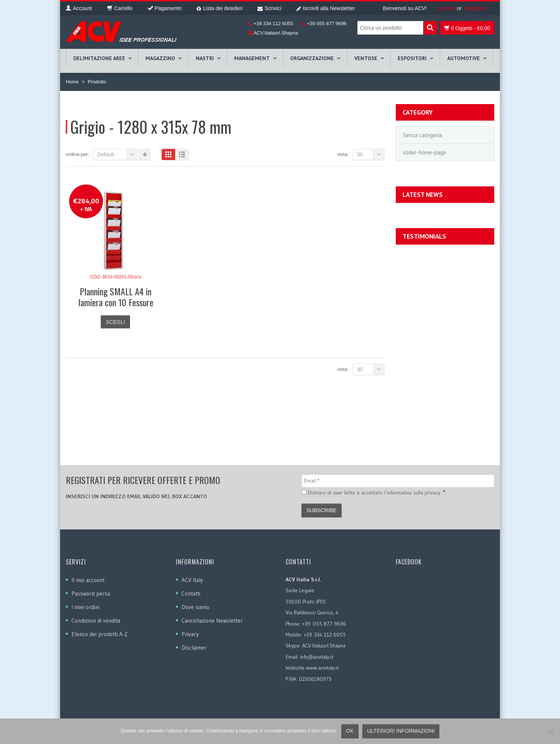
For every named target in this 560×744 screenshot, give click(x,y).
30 (371, 154)
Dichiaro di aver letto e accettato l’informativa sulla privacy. (373, 492)
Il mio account (88, 580)
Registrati (475, 8)
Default (118, 154)
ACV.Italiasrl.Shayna (275, 33)
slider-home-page (425, 152)
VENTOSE (366, 58)
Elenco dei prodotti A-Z (100, 634)
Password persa (91, 594)
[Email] (398, 481)
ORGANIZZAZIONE (312, 58)
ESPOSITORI (412, 58)
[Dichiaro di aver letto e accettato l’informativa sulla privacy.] (304, 492)
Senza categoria (422, 135)
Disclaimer (194, 648)
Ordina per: (77, 154)
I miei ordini (85, 607)
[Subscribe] (322, 511)
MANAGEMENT (252, 58)
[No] (551, 731)
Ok (350, 731)
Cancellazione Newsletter (212, 621)
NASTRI (205, 58)
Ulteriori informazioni (401, 731)
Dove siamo (195, 607)
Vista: (343, 154)
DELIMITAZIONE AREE (99, 58)
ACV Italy (192, 580)
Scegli (115, 322)
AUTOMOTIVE (464, 58)
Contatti (191, 594)
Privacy (190, 634)
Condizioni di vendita (96, 621)
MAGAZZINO (160, 58)
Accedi (447, 8)
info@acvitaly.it (317, 657)
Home (72, 82)
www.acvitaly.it (322, 668)
